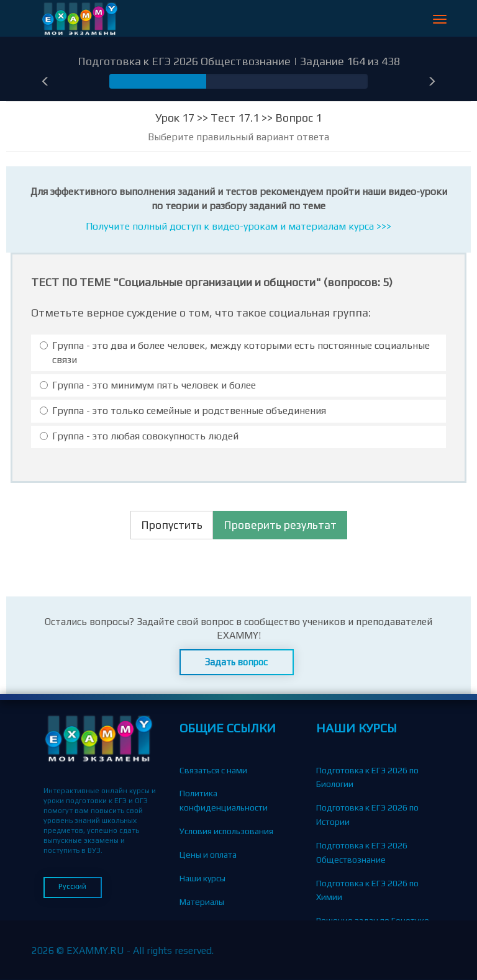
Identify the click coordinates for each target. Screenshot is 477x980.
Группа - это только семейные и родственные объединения (183, 411)
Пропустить (172, 525)
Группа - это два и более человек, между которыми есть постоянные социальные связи (235, 353)
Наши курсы (202, 878)
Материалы (202, 902)
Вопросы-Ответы (213, 948)
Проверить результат (280, 525)
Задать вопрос (236, 662)
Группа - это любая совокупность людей (139, 436)
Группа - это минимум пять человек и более (148, 385)
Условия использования (226, 831)
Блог (188, 925)
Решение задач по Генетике (373, 920)
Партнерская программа (228, 972)
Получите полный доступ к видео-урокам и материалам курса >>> (238, 226)
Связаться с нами (213, 770)
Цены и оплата (208, 855)
